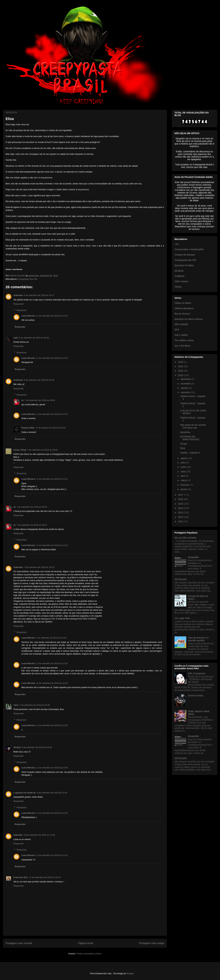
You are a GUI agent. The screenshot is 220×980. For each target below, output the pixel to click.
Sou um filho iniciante (185, 538)
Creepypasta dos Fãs (27, 279)
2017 (181, 495)
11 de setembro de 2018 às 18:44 (45, 877)
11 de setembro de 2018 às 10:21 (52, 479)
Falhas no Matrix (183, 303)
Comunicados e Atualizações (189, 249)
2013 (181, 513)
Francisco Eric (21, 877)
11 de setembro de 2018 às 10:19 (52, 316)
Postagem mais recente (19, 943)
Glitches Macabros (184, 308)
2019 (181, 371)
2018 (181, 375)
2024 (181, 362)
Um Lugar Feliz (182, 618)
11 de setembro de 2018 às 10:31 (52, 813)
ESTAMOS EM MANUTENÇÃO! (190, 438)
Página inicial (86, 943)
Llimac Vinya (20, 450)
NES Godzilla (181, 324)
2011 (181, 521)
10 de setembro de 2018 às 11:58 (39, 835)
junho (184, 467)
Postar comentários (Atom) (89, 954)
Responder (19, 304)
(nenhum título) (195, 696)
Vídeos (178, 287)
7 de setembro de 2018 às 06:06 (40, 400)
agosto (184, 458)
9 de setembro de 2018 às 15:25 (52, 793)
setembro (186, 392)
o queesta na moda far (25, 793)
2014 (181, 508)
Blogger (130, 973)
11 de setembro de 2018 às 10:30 (52, 768)
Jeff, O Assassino (197, 673)
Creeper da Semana (185, 255)
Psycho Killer (28, 428)
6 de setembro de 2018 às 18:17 (39, 295)
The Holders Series (184, 340)
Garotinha (185, 432)
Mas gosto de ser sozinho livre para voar (193, 426)
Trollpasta (179, 276)
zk (23, 400)
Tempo (183, 444)
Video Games (181, 281)
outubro (185, 388)
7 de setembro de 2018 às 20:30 (35, 705)
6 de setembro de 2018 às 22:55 (39, 380)
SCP (177, 330)
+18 (176, 244)
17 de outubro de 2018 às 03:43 (51, 428)
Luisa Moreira (28, 316)
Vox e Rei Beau (182, 346)
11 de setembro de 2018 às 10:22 (52, 545)
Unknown (18, 295)
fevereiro (185, 485)
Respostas (22, 310)
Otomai (17, 747)
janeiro (184, 489)
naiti (16, 338)
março (184, 480)
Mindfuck (179, 271)
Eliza (182, 448)
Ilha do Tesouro (182, 314)
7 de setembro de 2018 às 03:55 (42, 450)
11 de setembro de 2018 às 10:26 (52, 663)
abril (183, 476)
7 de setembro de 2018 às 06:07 (32, 525)
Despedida (193, 557)
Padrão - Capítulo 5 (190, 453)
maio (183, 472)
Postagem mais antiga (151, 943)
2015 (181, 504)
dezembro (186, 379)
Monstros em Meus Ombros (189, 319)
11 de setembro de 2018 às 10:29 (52, 683)
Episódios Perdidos (184, 265)
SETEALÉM (181, 579)
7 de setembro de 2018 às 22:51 (51, 638)
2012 (181, 517)
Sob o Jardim (181, 335)
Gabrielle (18, 835)
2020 (181, 366)
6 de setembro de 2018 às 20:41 (34, 338)
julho (183, 463)
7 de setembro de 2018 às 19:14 (39, 567)
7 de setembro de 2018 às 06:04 (32, 507)
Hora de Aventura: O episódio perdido (198, 639)
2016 (181, 499)
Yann (16, 705)
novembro (186, 384)
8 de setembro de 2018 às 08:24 (37, 747)
